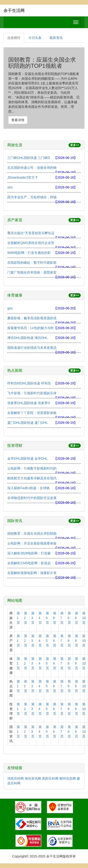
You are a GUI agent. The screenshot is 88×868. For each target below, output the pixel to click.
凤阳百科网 (50, 778)
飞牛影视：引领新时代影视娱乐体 (32, 393)
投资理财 (15, 445)
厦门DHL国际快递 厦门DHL (27, 423)
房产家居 (15, 220)
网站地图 (15, 600)
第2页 (26, 618)
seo (10, 187)
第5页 (47, 618)
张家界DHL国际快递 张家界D (29, 403)
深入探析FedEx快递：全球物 (28, 488)
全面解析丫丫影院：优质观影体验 (32, 413)
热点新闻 (15, 370)
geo (10, 308)
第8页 (69, 618)
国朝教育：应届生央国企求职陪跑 (32, 534)
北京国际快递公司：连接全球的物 (32, 168)
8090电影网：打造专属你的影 (29, 253)
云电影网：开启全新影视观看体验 (32, 543)
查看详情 (18, 120)
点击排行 (14, 38)
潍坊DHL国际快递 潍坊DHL (27, 338)
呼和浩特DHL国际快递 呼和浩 (29, 383)
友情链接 (15, 768)
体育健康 (15, 295)
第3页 (33, 618)
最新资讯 (56, 38)
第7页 (62, 618)
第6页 (55, 618)
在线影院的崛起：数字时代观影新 (32, 263)
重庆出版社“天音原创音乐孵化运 (31, 233)
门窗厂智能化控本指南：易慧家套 (32, 272)
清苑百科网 (15, 778)
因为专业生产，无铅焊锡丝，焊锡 (32, 197)
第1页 (18, 618)
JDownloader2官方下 (23, 177)
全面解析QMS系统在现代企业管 (31, 243)
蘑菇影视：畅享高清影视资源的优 (32, 318)
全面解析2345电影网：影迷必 (29, 563)
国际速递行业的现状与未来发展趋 (32, 348)
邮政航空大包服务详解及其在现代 (32, 478)
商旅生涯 (15, 145)
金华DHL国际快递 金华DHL (27, 458)
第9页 (77, 618)
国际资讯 (15, 521)
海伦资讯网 (33, 778)
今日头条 (35, 38)
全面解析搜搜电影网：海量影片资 (32, 573)
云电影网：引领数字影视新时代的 (32, 468)
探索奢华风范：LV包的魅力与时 (31, 328)
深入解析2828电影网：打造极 (29, 553)
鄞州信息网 (68, 778)
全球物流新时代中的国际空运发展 (32, 498)
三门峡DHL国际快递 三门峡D (29, 158)
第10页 (84, 618)
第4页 (40, 618)
